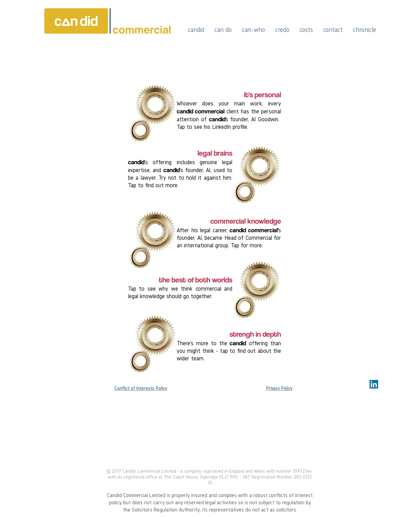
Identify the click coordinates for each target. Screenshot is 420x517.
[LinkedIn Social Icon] (374, 384)
